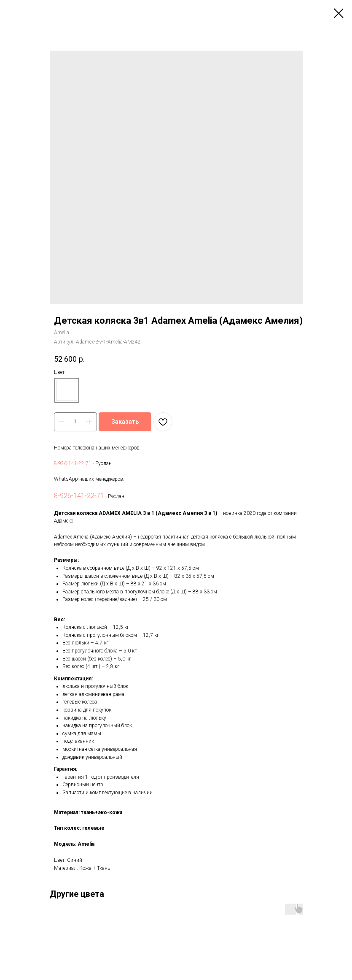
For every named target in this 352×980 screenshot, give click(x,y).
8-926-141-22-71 (73, 463)
